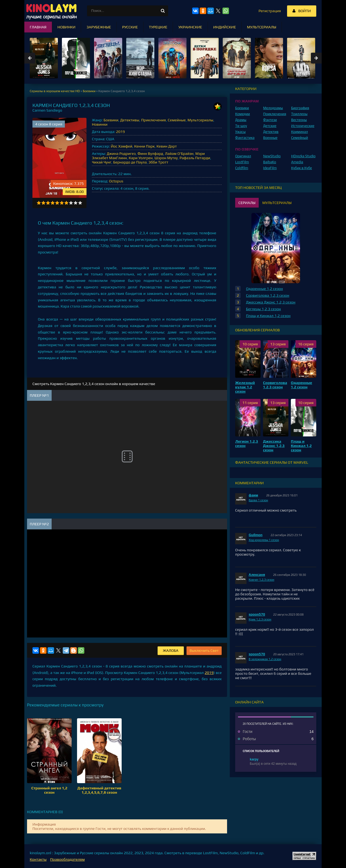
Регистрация (270, 11)
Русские (130, 27)
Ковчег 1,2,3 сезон (262, 580)
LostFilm (242, 162)
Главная (38, 27)
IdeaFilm (270, 168)
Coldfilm (242, 168)
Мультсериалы (200, 120)
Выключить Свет (204, 650)
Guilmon (256, 535)
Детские (270, 126)
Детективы (130, 120)
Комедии (243, 114)
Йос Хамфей (122, 146)
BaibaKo (270, 162)
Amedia (297, 162)
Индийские (225, 27)
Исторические (303, 126)
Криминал (300, 132)
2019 (120, 132)
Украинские (190, 27)
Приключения (154, 120)
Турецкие (158, 27)
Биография (300, 108)
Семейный (300, 138)
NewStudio (272, 156)
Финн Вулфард (150, 153)
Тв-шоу (241, 126)
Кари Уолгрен (141, 158)
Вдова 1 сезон (258, 500)
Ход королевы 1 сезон (264, 540)
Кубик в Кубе (302, 168)
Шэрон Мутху (166, 158)
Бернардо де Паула (130, 162)
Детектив (271, 132)
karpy (254, 759)
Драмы (241, 120)
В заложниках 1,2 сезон (265, 659)
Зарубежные (99, 27)
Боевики (111, 120)
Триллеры (299, 114)
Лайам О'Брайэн (179, 153)
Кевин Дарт (167, 146)
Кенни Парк (144, 146)
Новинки (100, 124)
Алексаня (257, 575)
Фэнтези (270, 120)
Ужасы (240, 132)
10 (80, 203)
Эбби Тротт (159, 162)
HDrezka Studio (303, 156)
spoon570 (257, 614)
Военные (270, 138)
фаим (253, 495)
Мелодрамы (273, 108)
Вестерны (299, 120)
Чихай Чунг (102, 162)
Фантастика (245, 138)
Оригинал (243, 156)
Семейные (177, 120)
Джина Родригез (121, 153)
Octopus (116, 181)
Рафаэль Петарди (195, 158)
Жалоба (171, 650)
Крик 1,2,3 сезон (260, 619)
